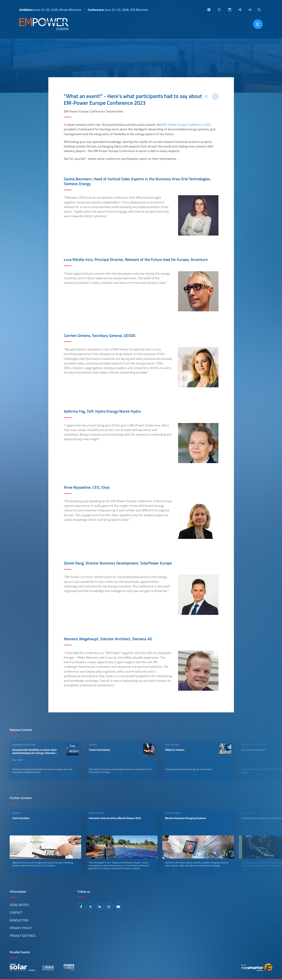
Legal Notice (19, 905)
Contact (16, 912)
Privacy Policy (21, 928)
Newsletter (19, 920)
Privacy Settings (23, 936)
